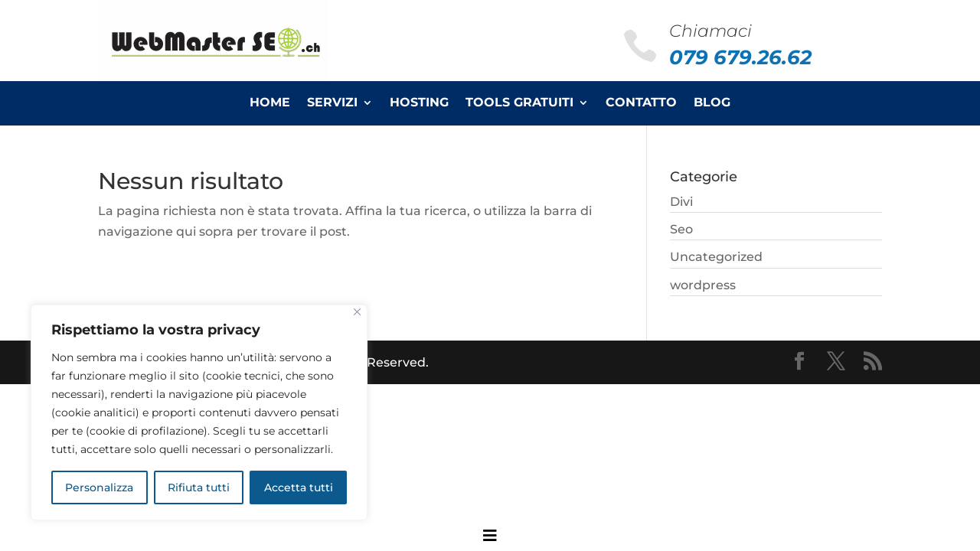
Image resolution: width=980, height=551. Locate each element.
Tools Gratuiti (519, 103)
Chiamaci (710, 31)
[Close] (357, 312)
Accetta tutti (299, 487)
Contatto (641, 103)
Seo (681, 229)
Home (270, 103)
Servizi (332, 103)
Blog (712, 103)
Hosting (419, 103)
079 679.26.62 (740, 57)
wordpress (703, 285)
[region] (199, 412)
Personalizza (99, 487)
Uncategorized (716, 257)
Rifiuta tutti (199, 487)
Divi (681, 202)
